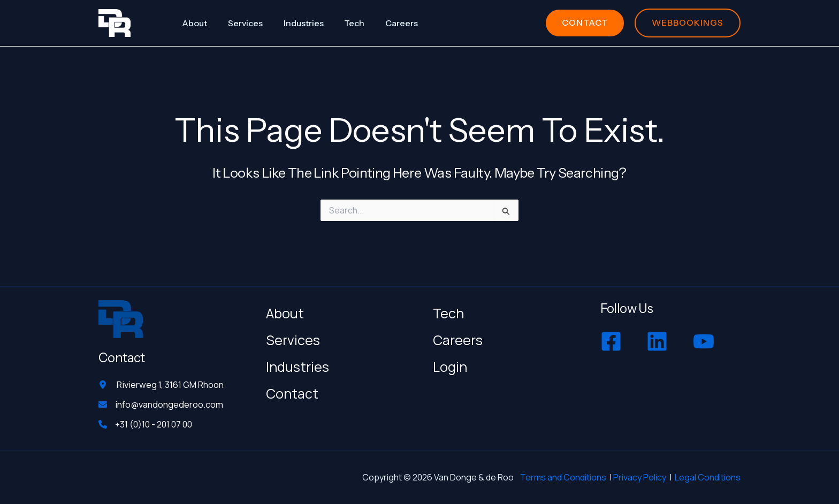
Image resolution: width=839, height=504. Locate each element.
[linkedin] (658, 340)
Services (293, 338)
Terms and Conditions (563, 477)
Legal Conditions (708, 477)
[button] (585, 23)
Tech (448, 312)
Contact (292, 392)
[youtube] (705, 340)
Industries (298, 365)
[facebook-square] (612, 340)
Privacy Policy (640, 477)
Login (450, 365)
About (285, 312)
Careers (458, 338)
